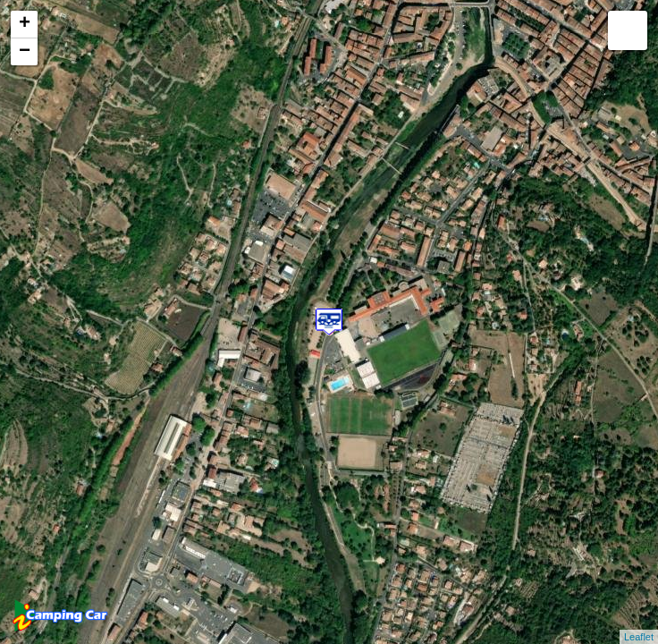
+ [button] (25, 24)
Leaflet (639, 637)
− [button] (25, 52)
